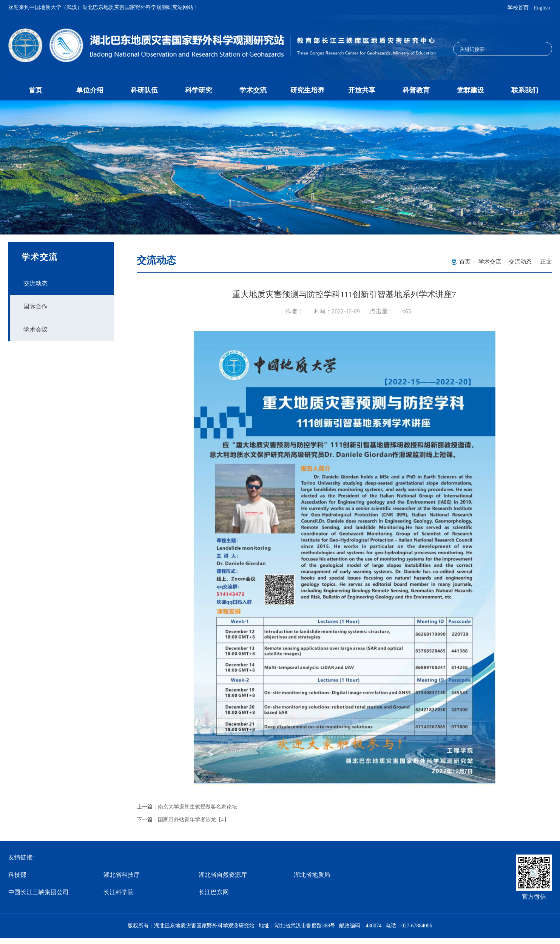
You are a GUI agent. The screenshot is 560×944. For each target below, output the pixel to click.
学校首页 (518, 8)
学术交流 (253, 90)
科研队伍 (144, 90)
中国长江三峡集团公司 (39, 892)
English (542, 8)
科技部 (17, 875)
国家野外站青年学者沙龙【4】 (194, 820)
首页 (35, 90)
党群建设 (471, 90)
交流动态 (35, 283)
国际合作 (35, 306)
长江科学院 (119, 892)
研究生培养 (307, 90)
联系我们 (525, 90)
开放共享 (362, 90)
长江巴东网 (214, 892)
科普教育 (416, 90)
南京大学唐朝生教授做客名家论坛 (197, 807)
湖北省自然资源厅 (223, 875)
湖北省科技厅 (122, 875)
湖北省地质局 (312, 875)
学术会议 (35, 329)
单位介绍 (90, 90)
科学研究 (199, 90)
